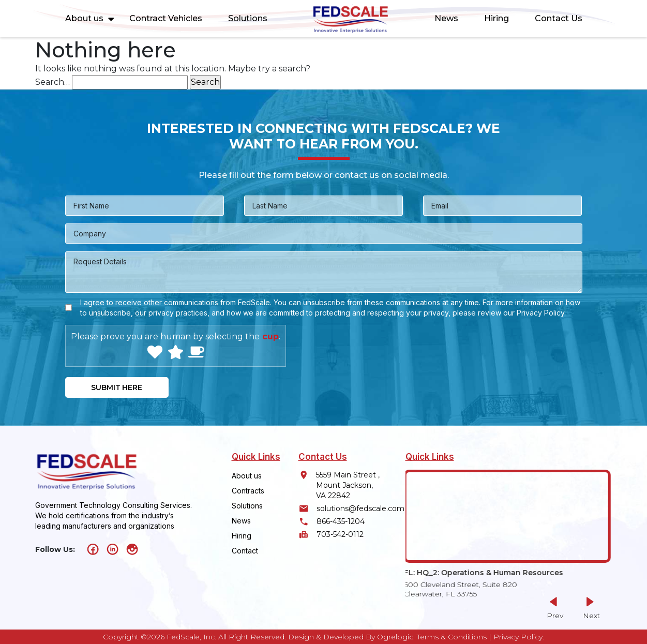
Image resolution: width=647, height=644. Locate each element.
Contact (245, 551)
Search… (52, 82)
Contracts (248, 491)
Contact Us (559, 18)
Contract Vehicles (166, 18)
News (446, 18)
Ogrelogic (395, 637)
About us (84, 18)
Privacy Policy (518, 637)
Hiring (496, 18)
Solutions (248, 18)
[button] (590, 608)
